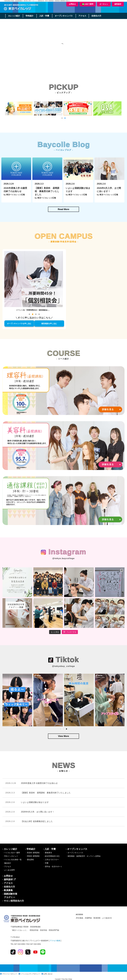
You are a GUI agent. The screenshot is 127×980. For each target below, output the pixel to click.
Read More (63, 209)
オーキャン (104, 4)
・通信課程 (30, 860)
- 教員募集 (8, 890)
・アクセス (7, 866)
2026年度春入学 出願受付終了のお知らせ (39, 783)
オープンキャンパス (64, 16)
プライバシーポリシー (10, 974)
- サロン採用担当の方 (13, 901)
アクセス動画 (55, 941)
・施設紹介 (7, 863)
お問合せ (72, 4)
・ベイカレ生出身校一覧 (12, 860)
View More (64, 736)
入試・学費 (45, 16)
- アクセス (8, 883)
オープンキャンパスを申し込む (19, 324)
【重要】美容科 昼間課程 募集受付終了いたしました (46, 793)
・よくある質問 (9, 870)
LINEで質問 (88, 4)
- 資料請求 (9, 880)
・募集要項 (48, 853)
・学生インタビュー (10, 856)
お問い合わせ (48, 974)
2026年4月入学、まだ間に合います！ (38, 812)
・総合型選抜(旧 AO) (51, 856)
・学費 (46, 863)
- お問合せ (8, 876)
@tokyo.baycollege (63, 558)
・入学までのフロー (51, 860)
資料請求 (118, 4)
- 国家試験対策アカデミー (10, 896)
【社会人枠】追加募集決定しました (37, 821)
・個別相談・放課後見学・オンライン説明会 (83, 856)
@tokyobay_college (63, 666)
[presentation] (5, 702)
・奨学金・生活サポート (53, 866)
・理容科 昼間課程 (32, 856)
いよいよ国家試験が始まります (35, 802)
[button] (62, 118)
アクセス (83, 16)
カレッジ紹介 (14, 16)
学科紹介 (30, 16)
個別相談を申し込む (49, 324)
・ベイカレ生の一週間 (11, 853)
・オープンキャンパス (75, 853)
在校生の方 (97, 16)
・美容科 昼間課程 (32, 853)
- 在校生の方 (9, 887)
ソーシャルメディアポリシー (30, 974)
